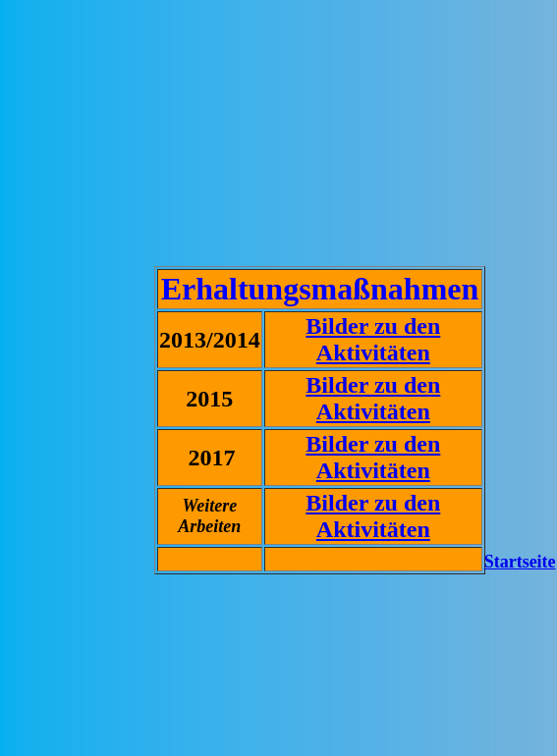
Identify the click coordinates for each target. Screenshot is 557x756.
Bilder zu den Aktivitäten (373, 339)
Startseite (520, 562)
